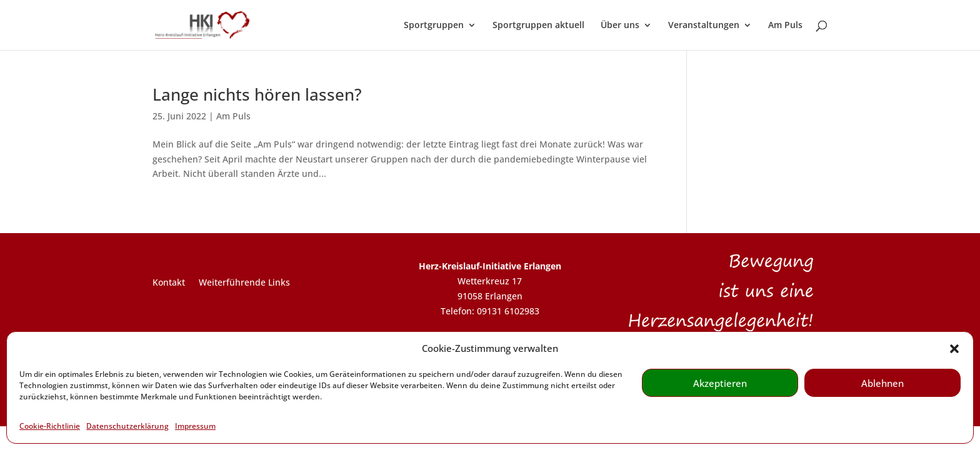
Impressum (195, 426)
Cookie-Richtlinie (50, 426)
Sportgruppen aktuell (538, 26)
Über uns (620, 26)
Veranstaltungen (704, 26)
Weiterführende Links (244, 283)
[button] (954, 349)
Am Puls (785, 26)
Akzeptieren (720, 383)
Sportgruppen (434, 26)
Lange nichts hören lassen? (257, 94)
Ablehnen (882, 383)
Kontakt (169, 283)
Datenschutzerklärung (127, 426)
